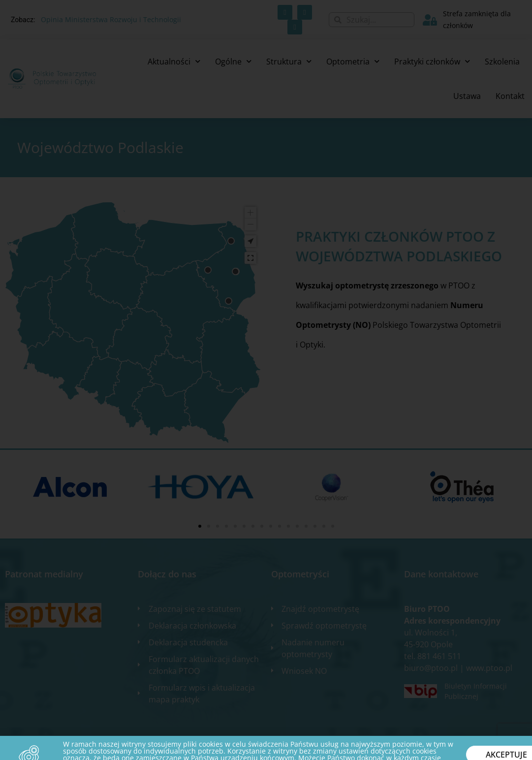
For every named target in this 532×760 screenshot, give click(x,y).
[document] (266, 380)
